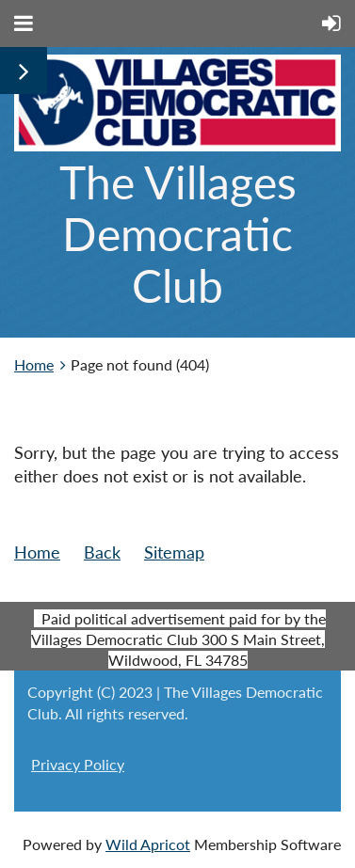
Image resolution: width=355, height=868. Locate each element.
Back (102, 552)
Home (34, 364)
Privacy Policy (78, 764)
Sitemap (174, 552)
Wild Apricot (148, 844)
